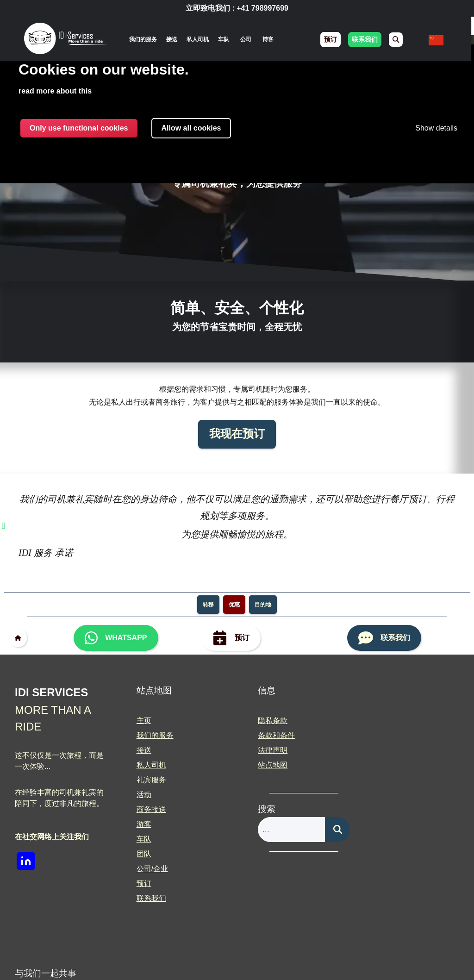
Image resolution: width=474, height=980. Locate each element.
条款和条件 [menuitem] (270, 735)
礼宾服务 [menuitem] (148, 780)
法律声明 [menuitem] (267, 750)
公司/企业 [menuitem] (149, 869)
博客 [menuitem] (269, 39)
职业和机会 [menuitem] (389, 735)
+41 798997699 (262, 8)
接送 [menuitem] (173, 39)
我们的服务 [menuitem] (144, 39)
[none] (144, 39)
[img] (66, 40)
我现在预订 (237, 434)
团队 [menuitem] (141, 854)
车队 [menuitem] (225, 39)
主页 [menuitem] (141, 721)
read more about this (55, 91)
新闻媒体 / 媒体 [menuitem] (396, 765)
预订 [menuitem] (332, 40)
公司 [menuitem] (247, 39)
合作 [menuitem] (378, 750)
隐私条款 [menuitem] (267, 721)
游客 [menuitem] (141, 824)
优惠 (234, 605)
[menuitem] (398, 39)
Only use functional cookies (79, 128)
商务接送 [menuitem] (148, 809)
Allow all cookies (191, 128)
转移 (208, 605)
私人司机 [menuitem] (199, 39)
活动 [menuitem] (141, 795)
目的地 (263, 605)
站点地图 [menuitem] (267, 765)
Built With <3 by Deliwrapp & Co (283, 958)
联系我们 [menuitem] (367, 40)
